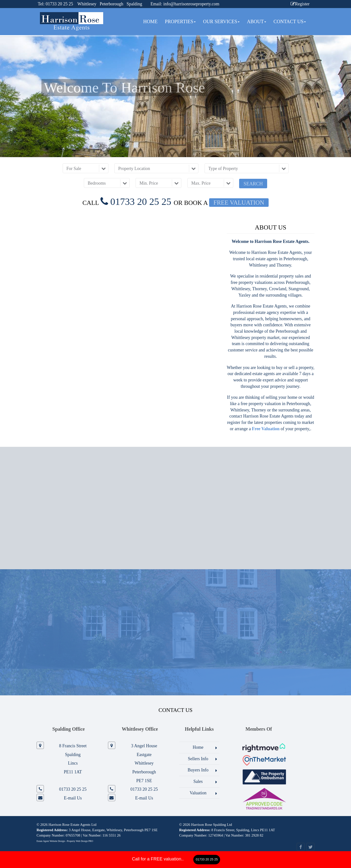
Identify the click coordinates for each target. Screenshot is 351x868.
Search (253, 184)
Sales (198, 781)
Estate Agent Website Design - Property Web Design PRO (65, 841)
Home (150, 21)
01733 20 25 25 (207, 859)
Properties (180, 21)
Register (300, 4)
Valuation (198, 793)
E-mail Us (73, 798)
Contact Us (290, 21)
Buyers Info (198, 770)
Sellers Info (198, 759)
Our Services (221, 21)
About (257, 21)
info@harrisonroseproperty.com (191, 4)
